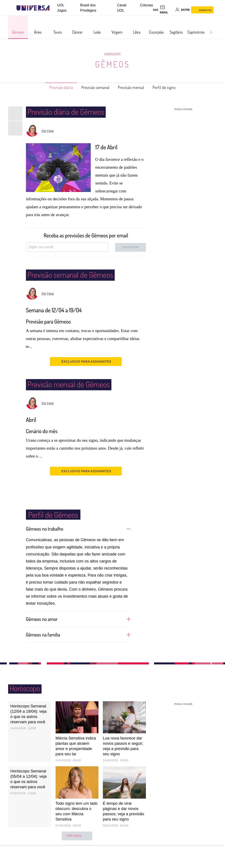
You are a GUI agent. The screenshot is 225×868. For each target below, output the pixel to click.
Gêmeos (113, 64)
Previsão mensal (134, 87)
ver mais (77, 835)
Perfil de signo (171, 87)
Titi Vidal (48, 131)
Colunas (147, 5)
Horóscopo (112, 54)
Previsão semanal (93, 87)
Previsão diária (54, 87)
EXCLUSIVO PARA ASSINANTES (86, 361)
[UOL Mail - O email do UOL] (167, 10)
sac (156, 10)
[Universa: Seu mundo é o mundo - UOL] (33, 8)
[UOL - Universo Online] (53, 8)
